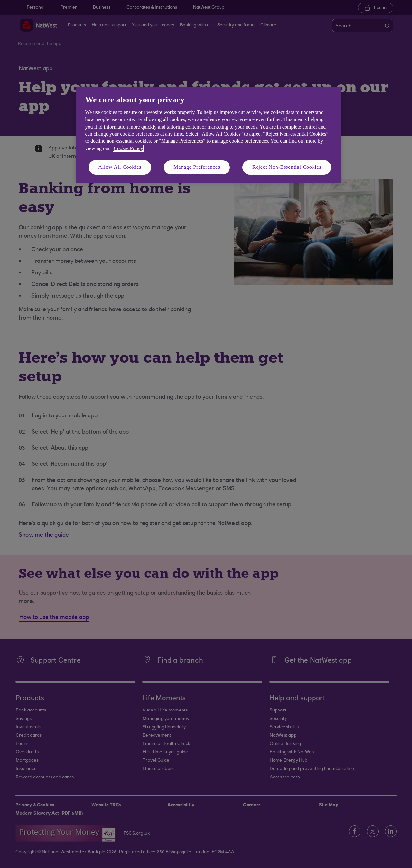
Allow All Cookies (120, 167)
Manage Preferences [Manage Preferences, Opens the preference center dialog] (197, 167)
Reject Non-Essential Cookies (287, 167)
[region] (208, 135)
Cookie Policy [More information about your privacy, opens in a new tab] (128, 148)
